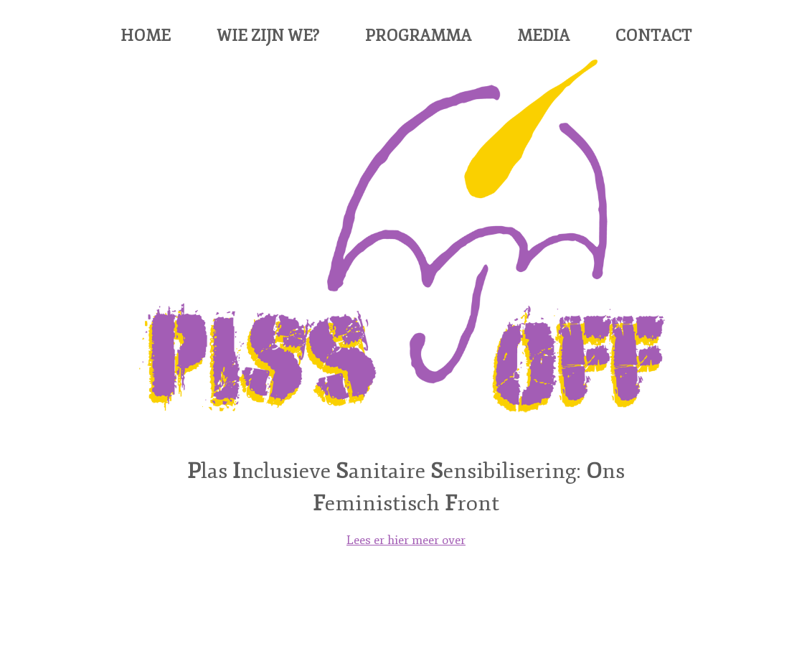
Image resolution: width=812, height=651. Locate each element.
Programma (418, 36)
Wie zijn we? (268, 36)
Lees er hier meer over (406, 540)
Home (146, 36)
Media (543, 36)
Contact (653, 36)
